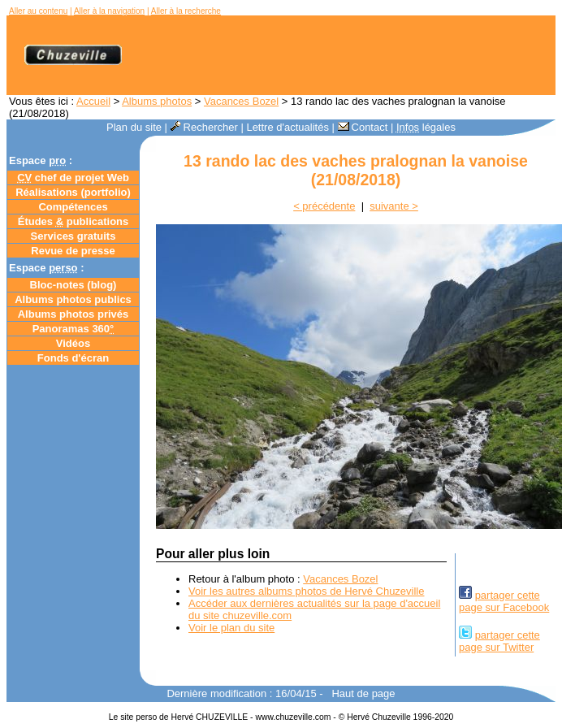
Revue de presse (73, 251)
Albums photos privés (73, 314)
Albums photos (157, 101)
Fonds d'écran (73, 358)
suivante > (394, 206)
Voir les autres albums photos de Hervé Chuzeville (306, 591)
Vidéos (73, 343)
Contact (363, 127)
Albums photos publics (73, 299)
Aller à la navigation (109, 11)
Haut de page (363, 693)
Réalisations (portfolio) (73, 192)
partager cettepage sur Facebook (504, 601)
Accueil (93, 101)
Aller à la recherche (186, 11)
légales (426, 127)
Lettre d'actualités (287, 127)
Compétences (73, 207)
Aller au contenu (38, 11)
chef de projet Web (73, 178)
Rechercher (204, 127)
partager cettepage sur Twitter (499, 641)
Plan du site (134, 127)
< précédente (324, 206)
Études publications (73, 221)
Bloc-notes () (73, 285)
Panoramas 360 (73, 329)
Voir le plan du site (231, 628)
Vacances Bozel (241, 101)
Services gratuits (73, 236)
